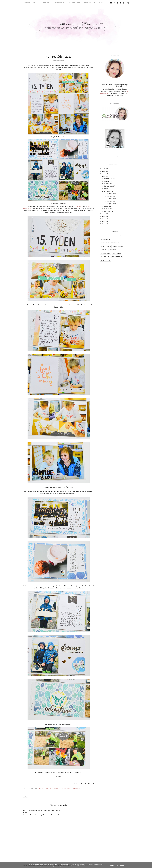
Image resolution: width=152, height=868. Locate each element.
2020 (104, 169)
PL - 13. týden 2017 (110, 201)
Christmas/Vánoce (118, 236)
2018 (104, 174)
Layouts (104, 250)
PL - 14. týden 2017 (110, 199)
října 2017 (107, 184)
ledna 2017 (107, 211)
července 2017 (108, 186)
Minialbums (113, 250)
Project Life (65, 788)
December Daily (106, 239)
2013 (104, 221)
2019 (104, 171)
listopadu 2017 (108, 181)
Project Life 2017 (78, 788)
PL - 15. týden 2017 (110, 196)
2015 (104, 216)
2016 (104, 214)
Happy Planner (119, 246)
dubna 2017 (108, 191)
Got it (122, 865)
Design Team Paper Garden (49, 788)
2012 (104, 224)
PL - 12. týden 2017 (110, 204)
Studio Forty (105, 260)
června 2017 (108, 189)
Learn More (114, 865)
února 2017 (107, 209)
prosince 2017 (108, 179)
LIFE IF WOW (78, 206)
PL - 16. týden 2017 (110, 194)
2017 (104, 176)
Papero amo (117, 253)
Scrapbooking (117, 257)
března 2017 (108, 206)
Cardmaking (105, 236)
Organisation (106, 253)
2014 (104, 219)
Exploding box (106, 246)
